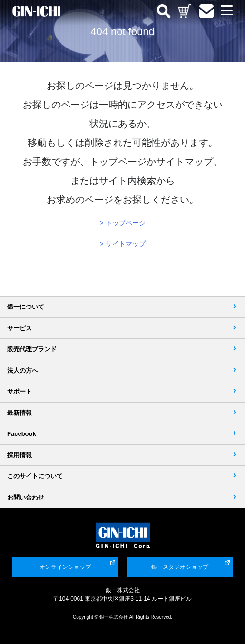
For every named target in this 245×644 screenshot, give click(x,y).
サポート (20, 391)
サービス (20, 328)
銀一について (26, 307)
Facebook (22, 434)
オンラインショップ (65, 567)
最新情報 (20, 413)
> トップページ (122, 223)
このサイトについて (35, 476)
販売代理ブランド (32, 349)
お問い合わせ (26, 497)
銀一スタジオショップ (180, 567)
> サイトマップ (122, 244)
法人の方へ (23, 370)
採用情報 (20, 455)
